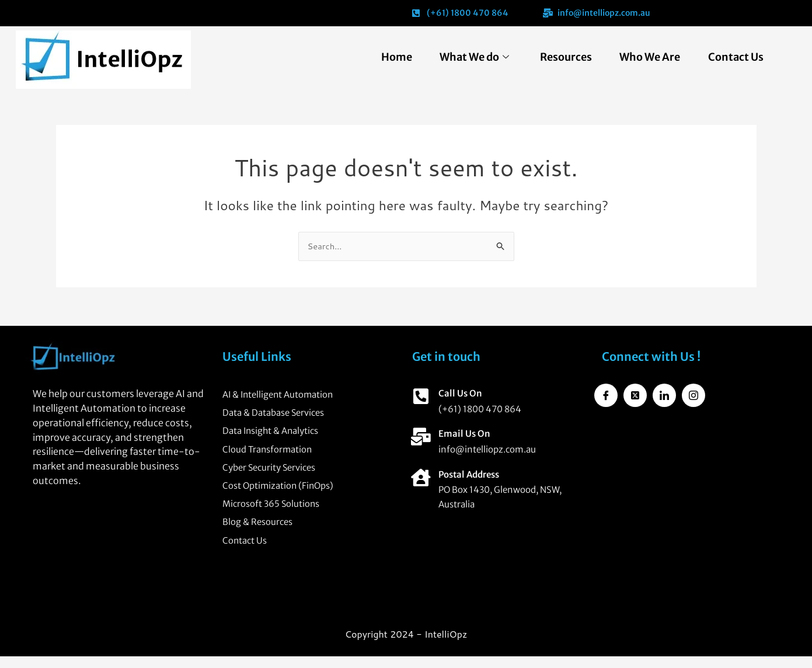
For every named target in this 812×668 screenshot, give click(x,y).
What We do (464, 57)
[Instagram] (693, 392)
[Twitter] (635, 392)
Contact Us (734, 57)
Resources (559, 57)
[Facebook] (606, 392)
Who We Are (646, 57)
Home (384, 57)
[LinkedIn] (664, 392)
